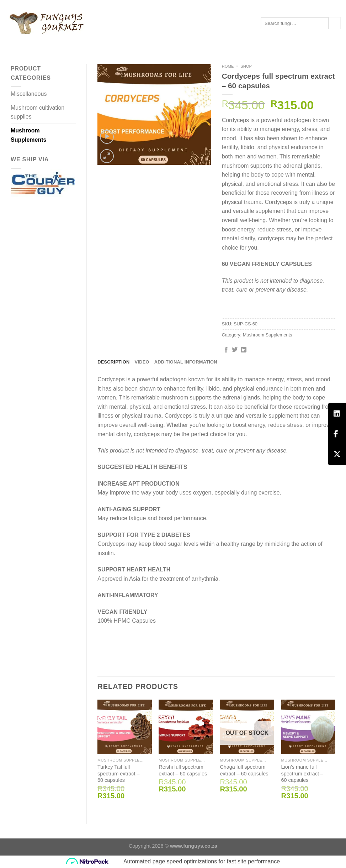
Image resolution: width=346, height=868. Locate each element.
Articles (95, 43)
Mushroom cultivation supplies (38, 112)
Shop (246, 66)
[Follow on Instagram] (337, 5)
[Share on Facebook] (226, 350)
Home (228, 66)
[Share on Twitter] (235, 350)
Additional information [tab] (186, 362)
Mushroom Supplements (40, 43)
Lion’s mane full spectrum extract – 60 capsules (302, 773)
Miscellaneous (29, 94)
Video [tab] (142, 362)
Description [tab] (113, 362)
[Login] (303, 5)
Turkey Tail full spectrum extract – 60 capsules (118, 773)
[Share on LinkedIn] (244, 350)
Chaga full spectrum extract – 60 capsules (244, 770)
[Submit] (335, 23)
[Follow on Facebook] (330, 5)
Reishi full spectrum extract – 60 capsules (183, 770)
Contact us (132, 43)
